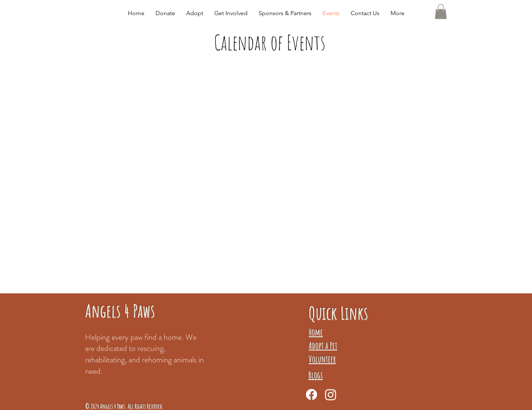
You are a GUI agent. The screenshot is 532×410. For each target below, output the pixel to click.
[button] (195, 13)
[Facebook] (311, 395)
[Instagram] (331, 395)
